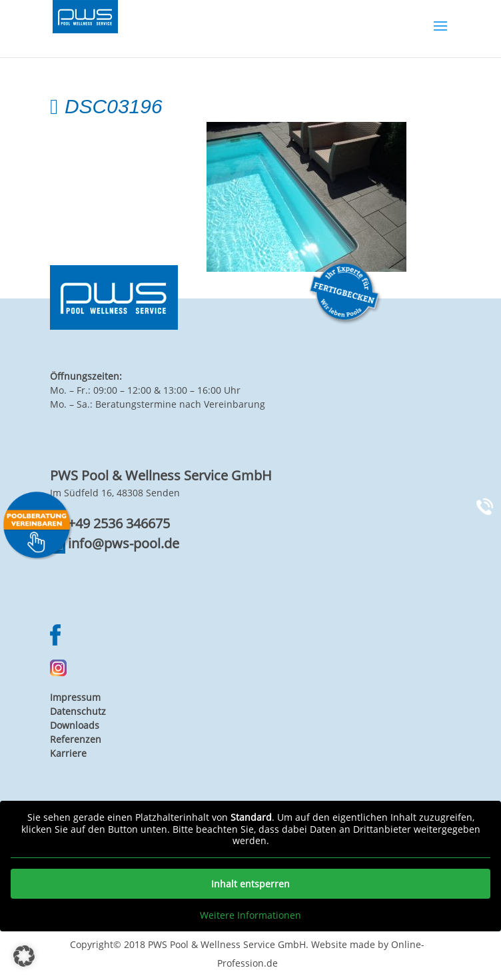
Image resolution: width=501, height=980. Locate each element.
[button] (24, 956)
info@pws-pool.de (124, 543)
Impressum (75, 697)
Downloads (75, 725)
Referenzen (76, 739)
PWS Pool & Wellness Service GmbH (227, 944)
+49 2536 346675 (119, 523)
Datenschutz (78, 711)
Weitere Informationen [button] (250, 915)
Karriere (68, 753)
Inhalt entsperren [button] (250, 883)
